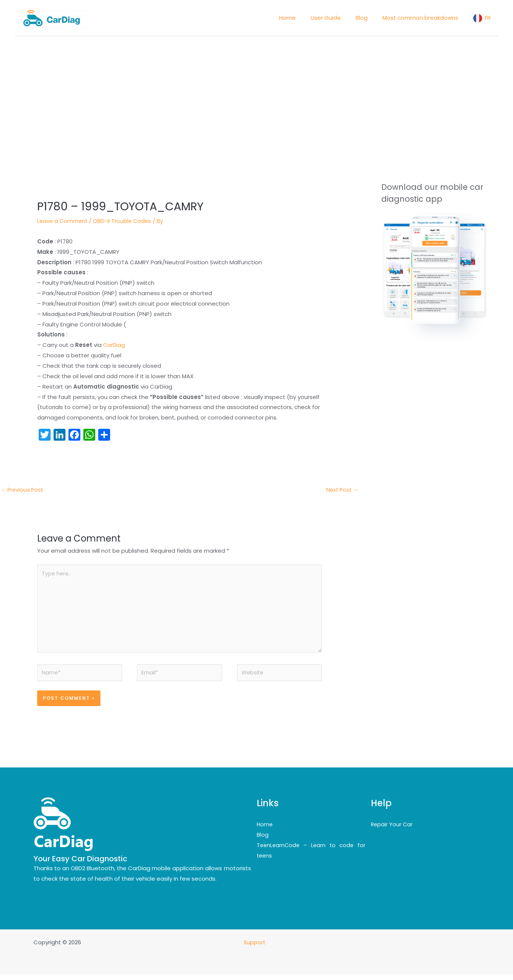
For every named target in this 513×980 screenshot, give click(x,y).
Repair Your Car (392, 830)
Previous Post (23, 490)
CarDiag (114, 345)
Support (255, 948)
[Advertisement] (257, 92)
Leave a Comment (63, 221)
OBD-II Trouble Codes (124, 221)
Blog (263, 840)
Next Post (341, 490)
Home (265, 830)
